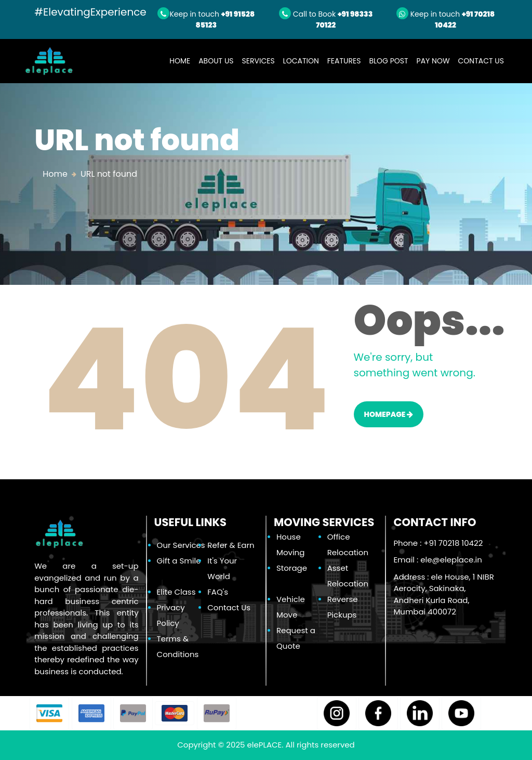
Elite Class (176, 592)
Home (182, 61)
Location (301, 61)
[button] (49, 713)
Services (258, 61)
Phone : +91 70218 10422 (438, 543)
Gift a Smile (179, 561)
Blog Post (388, 61)
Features (344, 61)
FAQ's (218, 592)
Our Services (181, 545)
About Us (216, 61)
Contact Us (481, 61)
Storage (292, 568)
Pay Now (433, 61)
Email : (437, 560)
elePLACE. (266, 745)
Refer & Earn (231, 545)
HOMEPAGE (389, 414)
